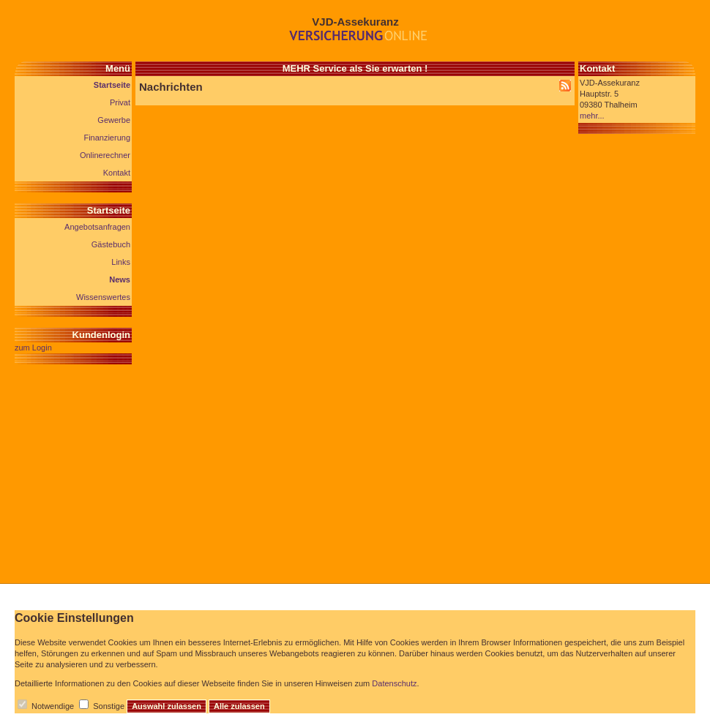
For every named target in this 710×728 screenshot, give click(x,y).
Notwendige (53, 706)
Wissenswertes (103, 297)
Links (121, 262)
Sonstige (109, 706)
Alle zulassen (239, 706)
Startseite (112, 85)
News (120, 279)
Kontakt (117, 173)
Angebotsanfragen (97, 227)
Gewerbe (114, 120)
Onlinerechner (105, 155)
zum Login (33, 348)
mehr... (592, 116)
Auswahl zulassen (167, 706)
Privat (120, 102)
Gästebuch (111, 244)
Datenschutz (394, 683)
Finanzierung (107, 138)
